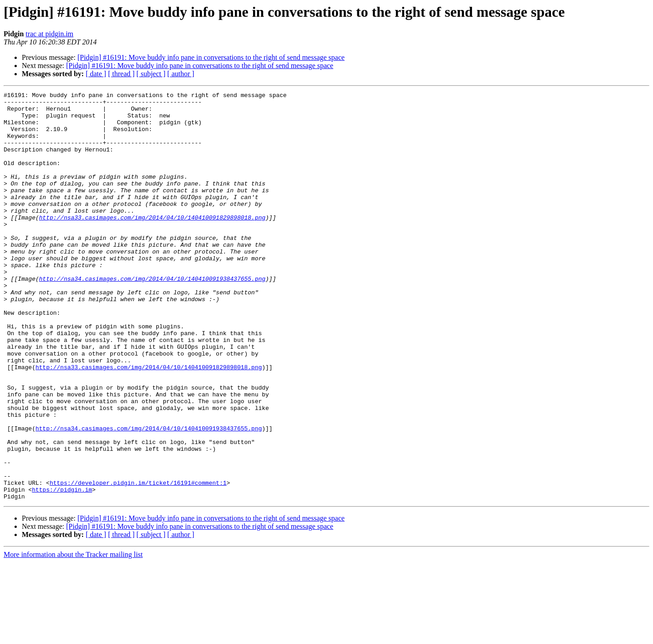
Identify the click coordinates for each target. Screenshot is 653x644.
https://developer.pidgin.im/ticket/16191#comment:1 (138, 561)
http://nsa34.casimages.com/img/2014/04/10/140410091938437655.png (152, 317)
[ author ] (181, 74)
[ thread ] (121, 74)
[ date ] (96, 74)
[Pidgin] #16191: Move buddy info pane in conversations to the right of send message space (211, 57)
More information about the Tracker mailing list (73, 636)
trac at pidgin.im (49, 34)
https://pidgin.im (62, 570)
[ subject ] (151, 74)
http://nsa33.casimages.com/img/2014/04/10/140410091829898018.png (152, 243)
